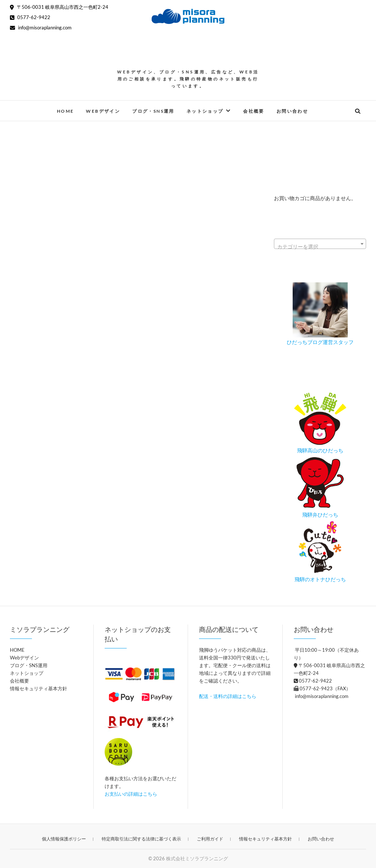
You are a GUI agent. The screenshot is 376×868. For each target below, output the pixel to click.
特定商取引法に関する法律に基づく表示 (141, 839)
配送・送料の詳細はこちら (228, 696)
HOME (66, 111)
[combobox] (320, 244)
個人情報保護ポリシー (64, 839)
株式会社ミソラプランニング (197, 858)
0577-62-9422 (30, 17)
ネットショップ (205, 111)
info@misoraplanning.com (41, 28)
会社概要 (254, 111)
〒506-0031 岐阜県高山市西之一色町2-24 (59, 7)
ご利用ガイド (210, 839)
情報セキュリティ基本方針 (39, 688)
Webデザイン (103, 111)
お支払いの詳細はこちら (131, 794)
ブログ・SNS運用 (153, 111)
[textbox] (320, 247)
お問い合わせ (292, 111)
